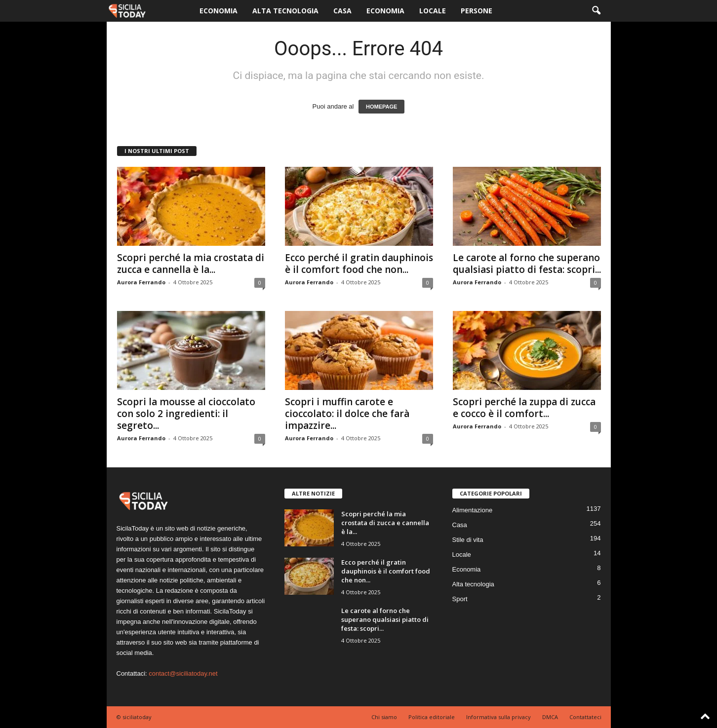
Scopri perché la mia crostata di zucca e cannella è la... (191, 264)
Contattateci (585, 717)
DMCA (550, 717)
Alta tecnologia (285, 11)
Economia (219, 11)
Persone (477, 11)
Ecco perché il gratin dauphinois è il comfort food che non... (359, 264)
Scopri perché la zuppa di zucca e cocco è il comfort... (524, 408)
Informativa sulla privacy (498, 717)
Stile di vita (468, 540)
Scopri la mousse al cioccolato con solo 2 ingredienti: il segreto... (186, 414)
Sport (460, 599)
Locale (433, 11)
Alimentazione (473, 510)
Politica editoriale (432, 717)
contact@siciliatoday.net (183, 673)
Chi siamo (384, 717)
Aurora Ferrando (141, 282)
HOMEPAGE (381, 107)
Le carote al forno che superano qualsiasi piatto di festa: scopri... (527, 264)
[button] (596, 11)
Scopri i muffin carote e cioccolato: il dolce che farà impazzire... (347, 414)
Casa (342, 11)
